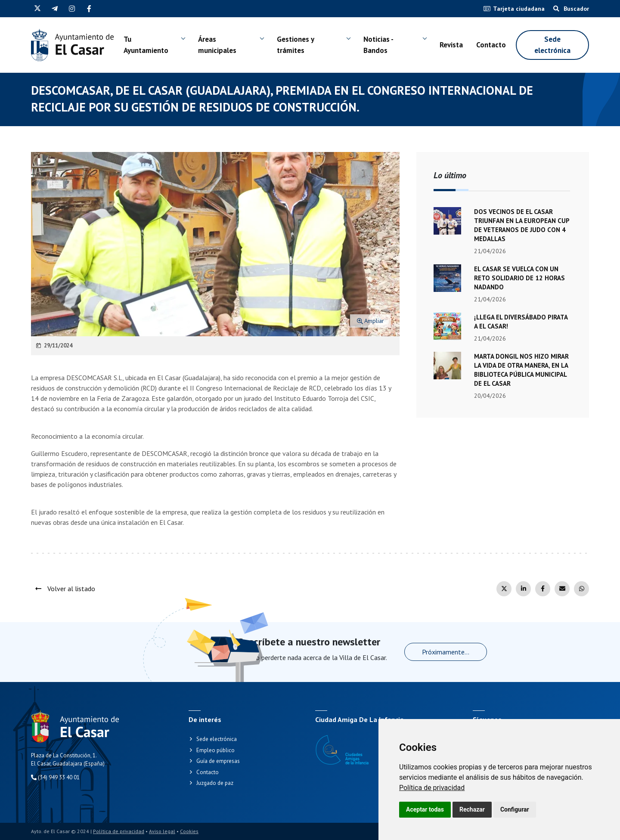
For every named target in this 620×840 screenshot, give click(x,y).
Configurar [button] (515, 809)
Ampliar (370, 321)
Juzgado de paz (215, 783)
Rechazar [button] (472, 809)
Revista (451, 45)
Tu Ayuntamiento (146, 45)
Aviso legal (162, 831)
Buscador (571, 9)
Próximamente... (446, 652)
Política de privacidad (432, 788)
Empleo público (215, 750)
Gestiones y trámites (295, 45)
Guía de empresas (218, 761)
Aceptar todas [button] (425, 809)
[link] (432, 788)
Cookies (189, 831)
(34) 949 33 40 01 (55, 777)
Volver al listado (65, 589)
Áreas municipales (217, 45)
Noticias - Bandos (378, 45)
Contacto (491, 45)
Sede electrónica (552, 45)
